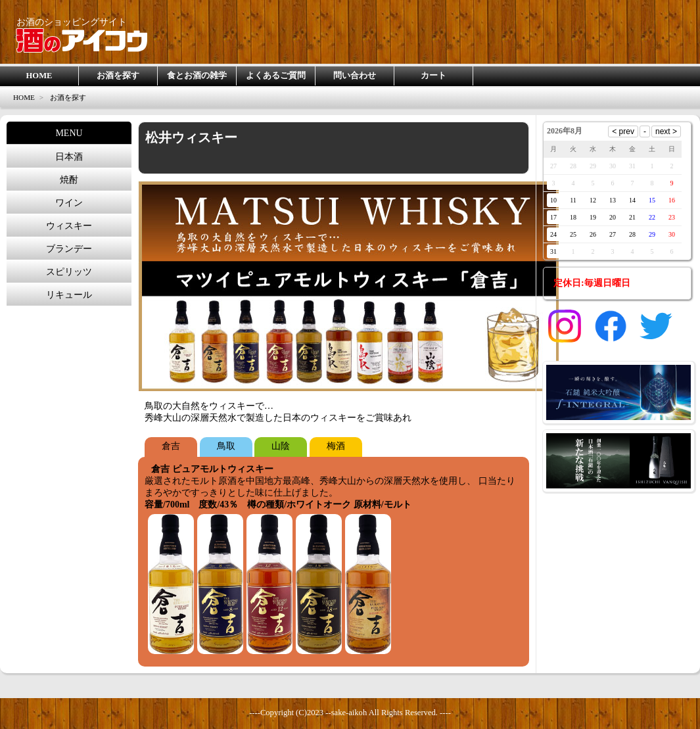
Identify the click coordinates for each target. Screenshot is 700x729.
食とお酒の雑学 (197, 76)
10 (553, 200)
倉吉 (171, 446)
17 (553, 217)
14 (632, 200)
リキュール (69, 295)
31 (553, 251)
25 (573, 234)
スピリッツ (69, 272)
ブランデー (69, 249)
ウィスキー (69, 226)
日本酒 (69, 157)
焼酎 (69, 180)
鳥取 (226, 446)
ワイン (69, 203)
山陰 (281, 446)
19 (593, 217)
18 (573, 217)
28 (632, 234)
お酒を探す (118, 76)
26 (593, 234)
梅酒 (336, 446)
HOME (39, 76)
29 (652, 234)
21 (632, 217)
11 (573, 200)
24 (553, 234)
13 (613, 200)
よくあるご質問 (276, 76)
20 (613, 217)
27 (613, 234)
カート (433, 76)
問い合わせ (355, 76)
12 (593, 200)
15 (652, 200)
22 (652, 217)
